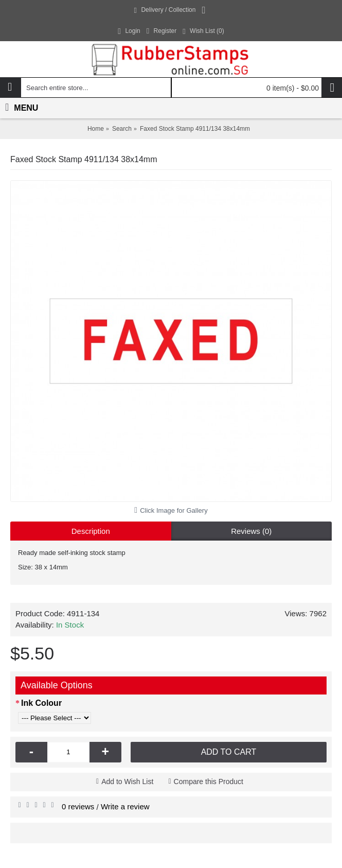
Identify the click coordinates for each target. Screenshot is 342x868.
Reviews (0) (251, 531)
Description (91, 531)
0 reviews (78, 806)
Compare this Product (209, 782)
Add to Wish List (127, 782)
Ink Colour (41, 703)
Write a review (125, 806)
